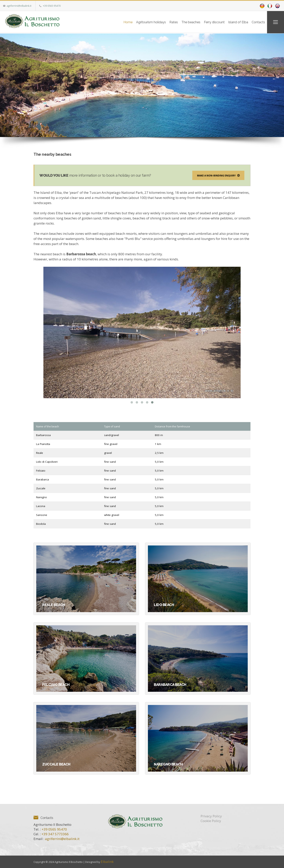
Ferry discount (209, 22)
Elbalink (107, 861)
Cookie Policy (211, 821)
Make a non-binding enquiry (218, 175)
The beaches (183, 22)
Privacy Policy (211, 816)
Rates (164, 22)
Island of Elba (234, 22)
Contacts (257, 22)
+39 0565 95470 (52, 6)
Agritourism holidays (139, 22)
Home (114, 22)
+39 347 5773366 (55, 834)
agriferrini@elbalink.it (19, 6)
